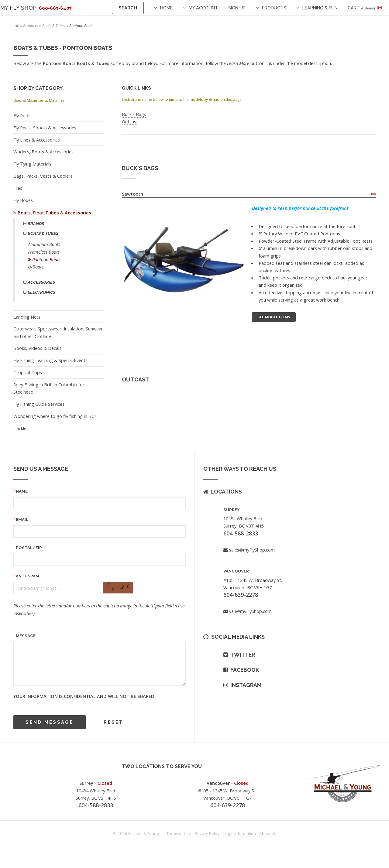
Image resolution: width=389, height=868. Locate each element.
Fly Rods (22, 115)
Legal (240, 833)
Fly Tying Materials (32, 164)
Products (274, 8)
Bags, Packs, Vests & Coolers (43, 176)
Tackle (20, 428)
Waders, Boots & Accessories (43, 152)
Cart (361, 8)
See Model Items (274, 317)
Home (166, 8)
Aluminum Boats (44, 244)
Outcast (130, 121)
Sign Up (237, 8)
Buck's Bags (134, 114)
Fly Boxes (23, 200)
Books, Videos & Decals (37, 348)
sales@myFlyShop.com (252, 550)
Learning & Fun (320, 8)
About (268, 833)
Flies (18, 188)
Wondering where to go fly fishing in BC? (55, 416)
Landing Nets (27, 317)
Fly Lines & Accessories (37, 140)
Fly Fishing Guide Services (39, 404)
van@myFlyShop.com (250, 611)
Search (128, 8)
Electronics (41, 292)
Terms (179, 833)
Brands (35, 224)
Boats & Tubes (54, 26)
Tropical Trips (28, 372)
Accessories (41, 282)
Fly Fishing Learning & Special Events (50, 360)
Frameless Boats (44, 252)
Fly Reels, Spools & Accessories (45, 128)
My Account (203, 8)
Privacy (207, 833)
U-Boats (36, 267)
